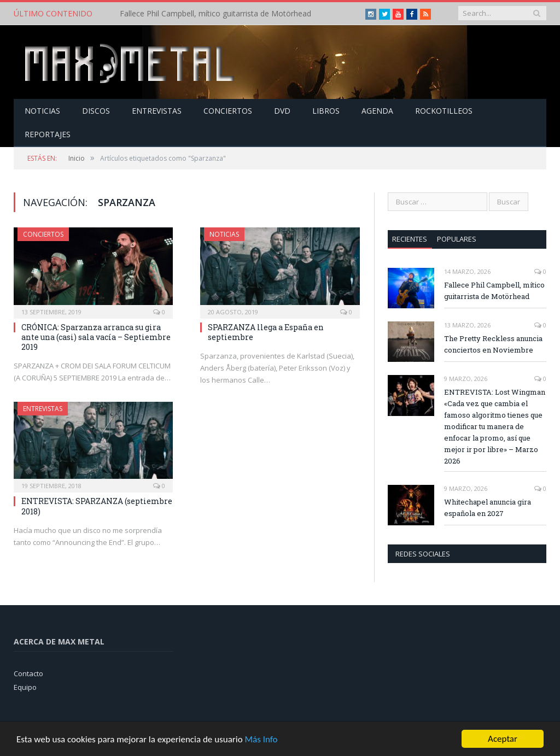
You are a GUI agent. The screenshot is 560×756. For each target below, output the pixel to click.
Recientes (410, 239)
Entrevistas (157, 111)
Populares (457, 239)
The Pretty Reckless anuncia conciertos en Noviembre (493, 344)
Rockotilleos (444, 111)
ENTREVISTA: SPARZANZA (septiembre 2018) (97, 506)
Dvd (282, 111)
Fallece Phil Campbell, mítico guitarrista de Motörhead (215, 14)
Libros (326, 111)
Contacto (28, 673)
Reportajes (48, 134)
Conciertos (228, 111)
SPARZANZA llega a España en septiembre (266, 332)
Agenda (377, 111)
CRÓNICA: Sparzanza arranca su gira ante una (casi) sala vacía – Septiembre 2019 (96, 337)
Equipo (25, 687)
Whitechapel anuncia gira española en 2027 (488, 508)
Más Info (261, 740)
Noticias (42, 111)
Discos (96, 111)
